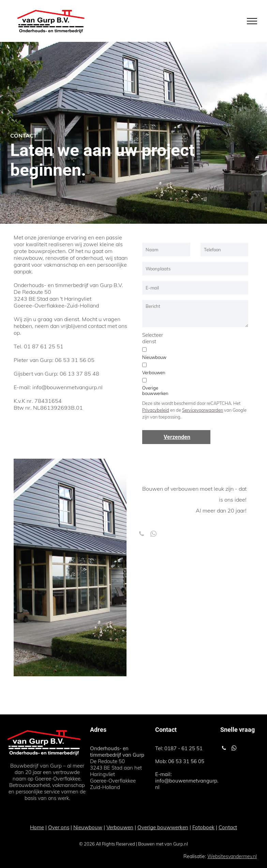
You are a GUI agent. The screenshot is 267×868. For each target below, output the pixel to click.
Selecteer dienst (153, 338)
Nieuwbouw (88, 827)
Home (37, 827)
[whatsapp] (153, 535)
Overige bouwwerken (163, 827)
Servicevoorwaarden (203, 410)
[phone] (141, 535)
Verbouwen (120, 827)
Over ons (59, 827)
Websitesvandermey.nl (232, 856)
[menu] (252, 21)
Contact (228, 827)
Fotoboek (203, 827)
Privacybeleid (156, 410)
